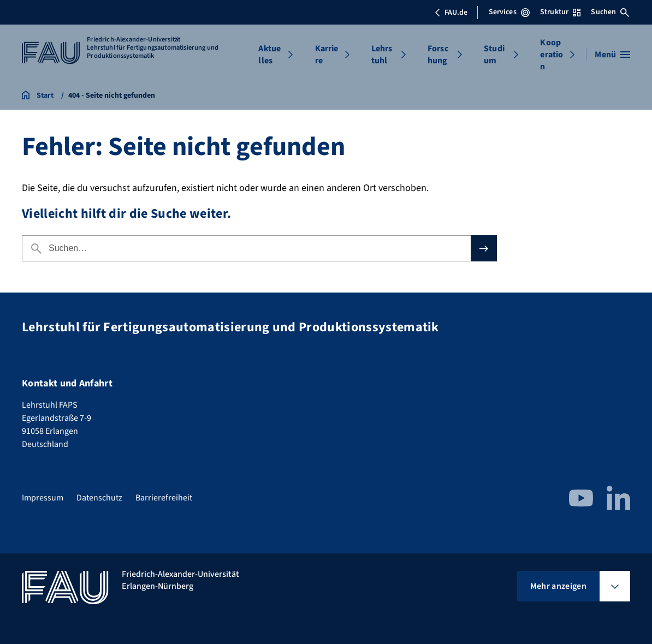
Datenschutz (99, 498)
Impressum (43, 498)
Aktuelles (269, 55)
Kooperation (552, 55)
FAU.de (451, 13)
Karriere (327, 55)
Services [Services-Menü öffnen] (509, 12)
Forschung (438, 55)
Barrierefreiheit (164, 498)
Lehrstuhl (382, 55)
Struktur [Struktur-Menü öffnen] (560, 12)
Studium (494, 55)
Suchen (610, 12)
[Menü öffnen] (612, 55)
